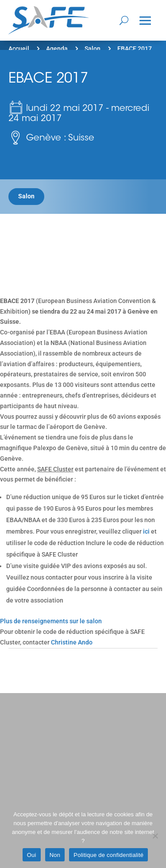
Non (55, 855)
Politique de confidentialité (108, 855)
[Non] (155, 836)
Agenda (57, 49)
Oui (32, 855)
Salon (93, 49)
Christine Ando (72, 642)
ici (146, 531)
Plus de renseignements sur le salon (51, 621)
